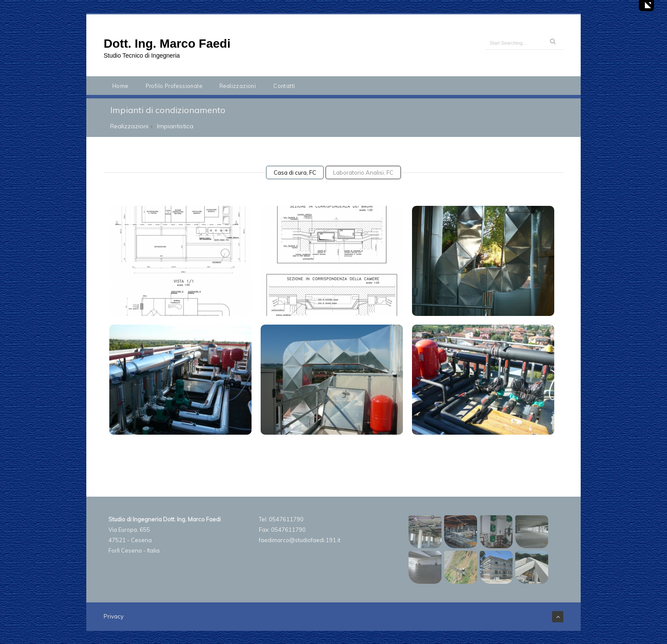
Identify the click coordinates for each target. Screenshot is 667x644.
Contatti (284, 86)
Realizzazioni (238, 86)
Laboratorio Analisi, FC (363, 172)
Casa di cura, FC (295, 172)
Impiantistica (175, 126)
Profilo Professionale (174, 86)
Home (120, 86)
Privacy (114, 616)
